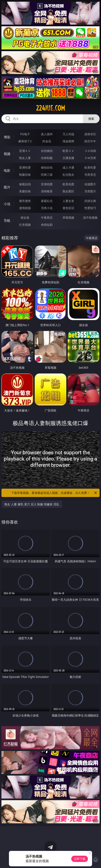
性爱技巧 (90, 208)
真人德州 (47, 134)
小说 (7, 204)
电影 (7, 170)
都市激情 (25, 201)
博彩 (7, 137)
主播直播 (68, 158)
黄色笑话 (68, 208)
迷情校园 (25, 208)
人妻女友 (68, 201)
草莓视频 (68, 218)
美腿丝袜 (25, 191)
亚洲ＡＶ (25, 151)
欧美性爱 (90, 167)
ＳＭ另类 (90, 158)
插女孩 (25, 218)
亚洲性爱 (25, 167)
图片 (7, 187)
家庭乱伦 (47, 201)
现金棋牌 (68, 141)
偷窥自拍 (25, 184)
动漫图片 (90, 184)
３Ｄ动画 (90, 151)
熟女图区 (68, 191)
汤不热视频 (90, 218)
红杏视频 (25, 225)
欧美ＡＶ (68, 151)
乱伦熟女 (68, 175)
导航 (7, 221)
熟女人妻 (25, 158)
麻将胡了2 (25, 141)
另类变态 (90, 175)
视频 (7, 154)
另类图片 (90, 191)
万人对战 (68, 134)
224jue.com (50, 108)
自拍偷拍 (47, 151)
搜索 (91, 119)
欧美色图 (68, 184)
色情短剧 (47, 225)
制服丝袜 (25, 175)
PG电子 (25, 134)
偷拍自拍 (47, 167)
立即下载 (80, 859)
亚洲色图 (47, 184)
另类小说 (47, 208)
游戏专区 (90, 134)
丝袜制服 (47, 158)
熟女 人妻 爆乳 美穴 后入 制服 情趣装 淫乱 (32, 504)
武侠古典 (90, 201)
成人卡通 (68, 167)
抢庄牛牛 (90, 141)
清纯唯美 (47, 191)
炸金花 (47, 141)
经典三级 (47, 175)
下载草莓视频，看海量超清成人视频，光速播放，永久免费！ (54, 493)
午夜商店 (47, 218)
